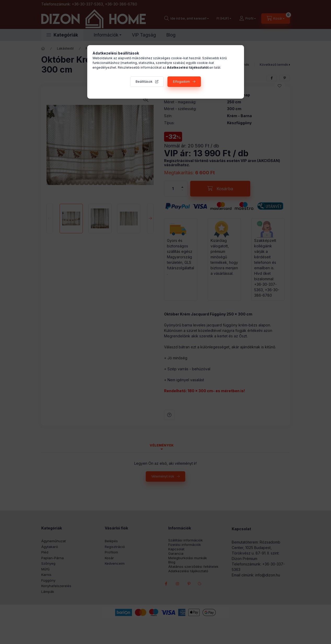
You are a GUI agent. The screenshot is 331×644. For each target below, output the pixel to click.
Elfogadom (181, 82)
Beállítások (144, 82)
